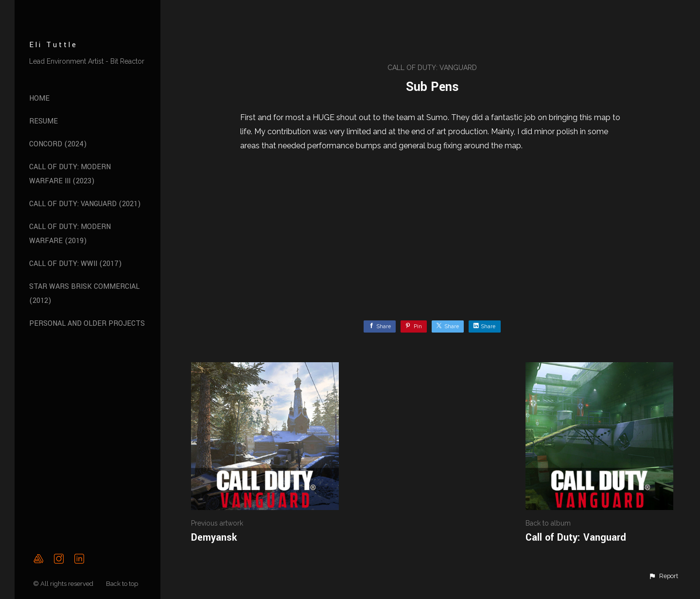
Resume (44, 121)
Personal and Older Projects (87, 324)
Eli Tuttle (53, 45)
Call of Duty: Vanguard (432, 68)
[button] (663, 576)
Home (39, 98)
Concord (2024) (58, 144)
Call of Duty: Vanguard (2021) (85, 204)
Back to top (123, 584)
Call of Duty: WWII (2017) (76, 264)
